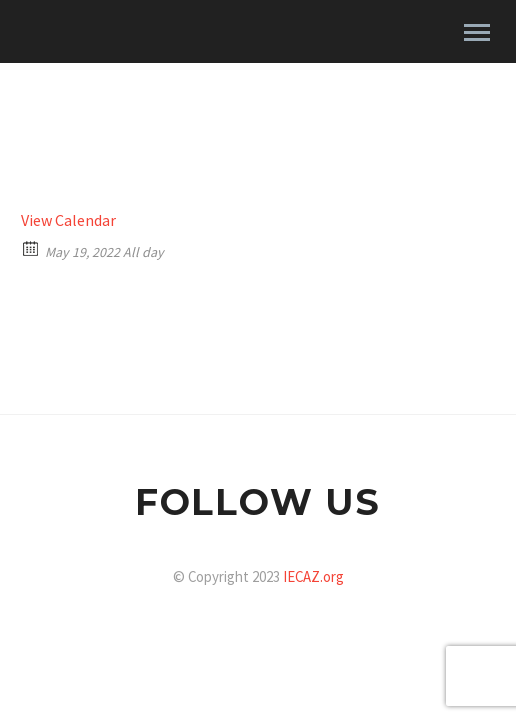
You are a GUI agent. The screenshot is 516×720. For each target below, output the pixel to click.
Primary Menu (477, 32)
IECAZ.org (313, 576)
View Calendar (68, 220)
